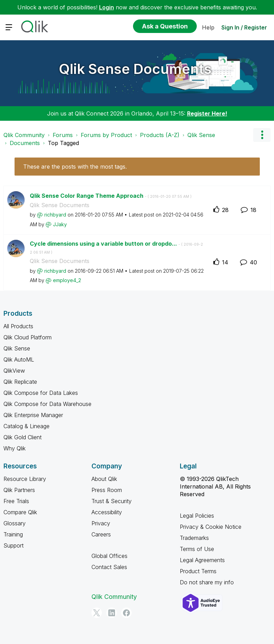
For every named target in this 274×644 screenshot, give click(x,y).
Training (13, 534)
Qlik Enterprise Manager (33, 415)
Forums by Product (106, 135)
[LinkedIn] (112, 613)
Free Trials (16, 501)
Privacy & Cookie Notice (211, 527)
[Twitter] (97, 613)
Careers (101, 534)
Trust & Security (112, 501)
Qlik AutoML (19, 359)
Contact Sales (109, 567)
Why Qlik (15, 448)
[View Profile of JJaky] (60, 224)
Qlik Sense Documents (135, 69)
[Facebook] (126, 613)
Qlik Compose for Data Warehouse (47, 404)
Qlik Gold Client (23, 437)
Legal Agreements (202, 560)
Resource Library (25, 479)
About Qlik (104, 479)
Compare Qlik (20, 512)
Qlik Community (24, 135)
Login (107, 7)
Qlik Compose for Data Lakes (41, 393)
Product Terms (198, 571)
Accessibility (107, 512)
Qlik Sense (201, 135)
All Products (18, 326)
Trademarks (194, 538)
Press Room (107, 490)
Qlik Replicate (20, 382)
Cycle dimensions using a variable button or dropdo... (116, 247)
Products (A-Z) (160, 135)
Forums (63, 135)
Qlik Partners (19, 490)
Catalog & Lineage (26, 426)
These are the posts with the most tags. (75, 167)
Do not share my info (207, 582)
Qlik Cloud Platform (28, 337)
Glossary (15, 523)
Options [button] (262, 135)
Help (208, 27)
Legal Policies (197, 516)
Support (14, 545)
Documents (25, 143)
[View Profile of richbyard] (55, 215)
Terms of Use (197, 549)
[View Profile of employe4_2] (67, 280)
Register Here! (207, 113)
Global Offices (109, 556)
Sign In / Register (244, 27)
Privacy (101, 523)
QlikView (14, 371)
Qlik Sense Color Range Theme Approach (111, 196)
